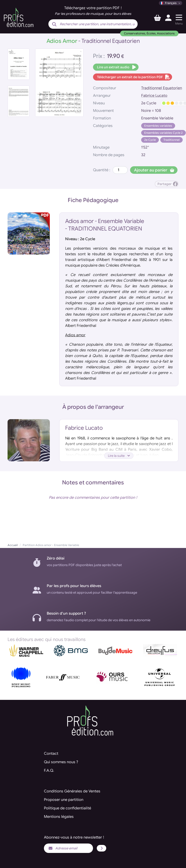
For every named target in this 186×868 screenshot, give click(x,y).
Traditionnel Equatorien (162, 88)
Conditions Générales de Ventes (72, 791)
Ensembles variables (158, 126)
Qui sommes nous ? (61, 762)
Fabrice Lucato (154, 96)
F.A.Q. (49, 771)
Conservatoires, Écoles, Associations (149, 33)
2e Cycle (150, 140)
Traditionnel (171, 140)
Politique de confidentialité (68, 808)
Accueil (13, 545)
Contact (51, 754)
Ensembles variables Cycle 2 (163, 133)
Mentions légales (59, 817)
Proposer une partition (64, 800)
